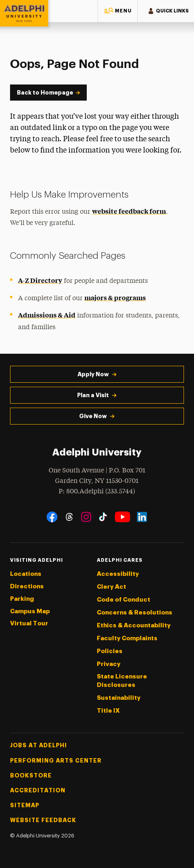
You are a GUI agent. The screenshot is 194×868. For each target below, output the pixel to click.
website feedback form (129, 211)
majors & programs (115, 297)
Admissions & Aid (47, 315)
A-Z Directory (40, 280)
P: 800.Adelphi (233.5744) (97, 491)
